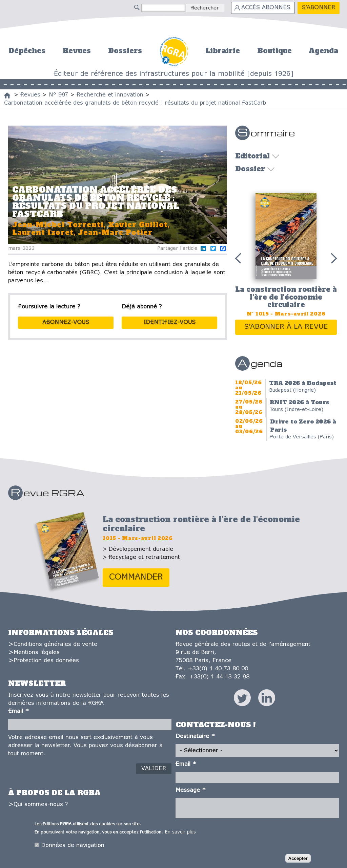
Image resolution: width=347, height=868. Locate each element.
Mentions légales (37, 653)
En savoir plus (180, 833)
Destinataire (195, 736)
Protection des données (46, 661)
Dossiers (125, 51)
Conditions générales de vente (55, 644)
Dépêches (27, 51)
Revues (77, 51)
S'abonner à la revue (286, 327)
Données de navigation (73, 846)
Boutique (274, 51)
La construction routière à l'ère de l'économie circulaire (286, 297)
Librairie (223, 51)
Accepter (298, 859)
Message (191, 790)
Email (18, 711)
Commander (136, 577)
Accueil (174, 51)
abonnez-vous (66, 322)
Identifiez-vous (169, 322)
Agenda (323, 51)
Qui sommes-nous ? (41, 805)
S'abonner (319, 8)
